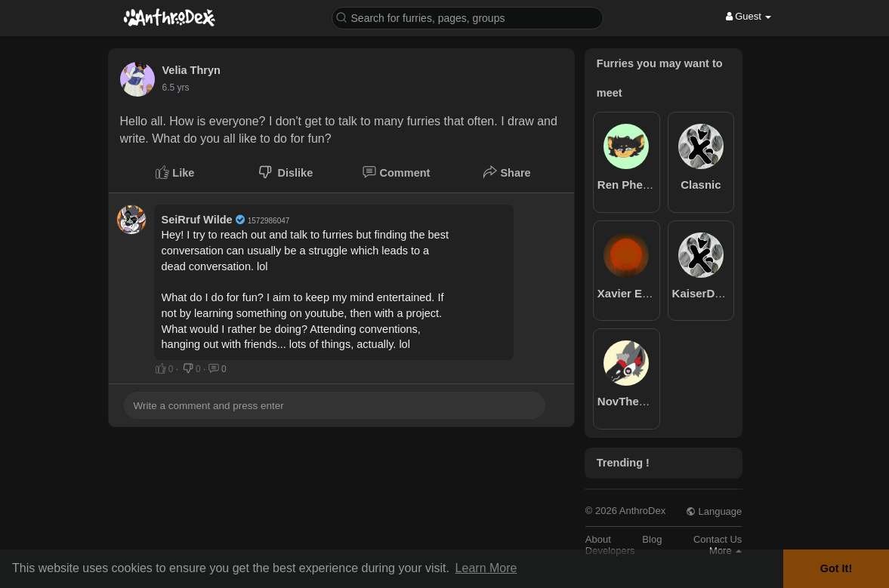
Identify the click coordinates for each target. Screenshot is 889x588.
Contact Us (718, 539)
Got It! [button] (836, 568)
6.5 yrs (176, 88)
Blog (652, 539)
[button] (468, 17)
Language (714, 511)
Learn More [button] (486, 568)
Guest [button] (749, 16)
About (598, 539)
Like (175, 172)
